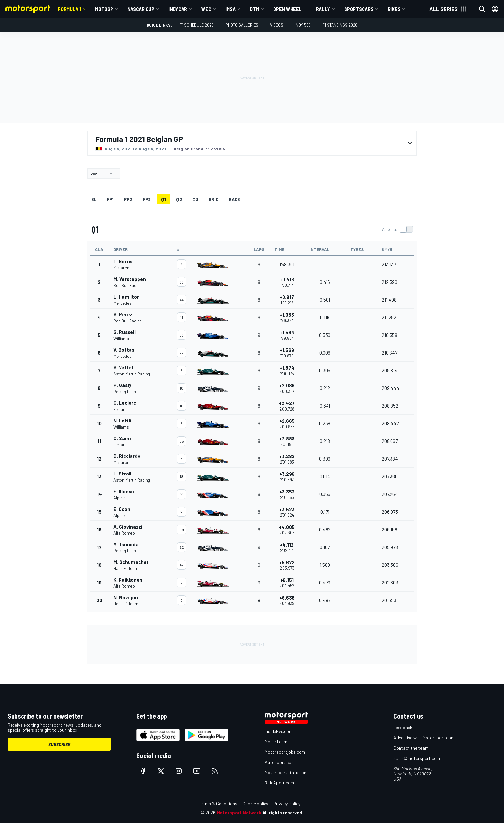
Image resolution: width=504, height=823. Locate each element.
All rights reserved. (283, 813)
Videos (277, 25)
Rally (323, 9)
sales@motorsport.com (417, 758)
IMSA (230, 9)
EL (94, 199)
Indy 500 (303, 25)
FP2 (128, 199)
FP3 (147, 199)
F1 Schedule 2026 (197, 25)
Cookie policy (255, 804)
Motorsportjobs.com (285, 752)
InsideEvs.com (279, 731)
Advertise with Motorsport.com (424, 738)
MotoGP (104, 9)
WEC (206, 9)
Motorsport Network (239, 813)
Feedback (403, 727)
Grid (214, 199)
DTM (254, 9)
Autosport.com (280, 762)
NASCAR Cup (141, 9)
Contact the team (411, 748)
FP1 (110, 199)
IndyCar (178, 9)
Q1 (163, 199)
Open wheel (288, 9)
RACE (234, 199)
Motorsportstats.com (286, 772)
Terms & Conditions (218, 804)
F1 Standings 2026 (340, 25)
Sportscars (359, 9)
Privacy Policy (287, 804)
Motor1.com (276, 742)
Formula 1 (69, 9)
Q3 (195, 199)
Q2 (179, 199)
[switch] (397, 229)
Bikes (394, 9)
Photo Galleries (242, 25)
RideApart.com (279, 783)
